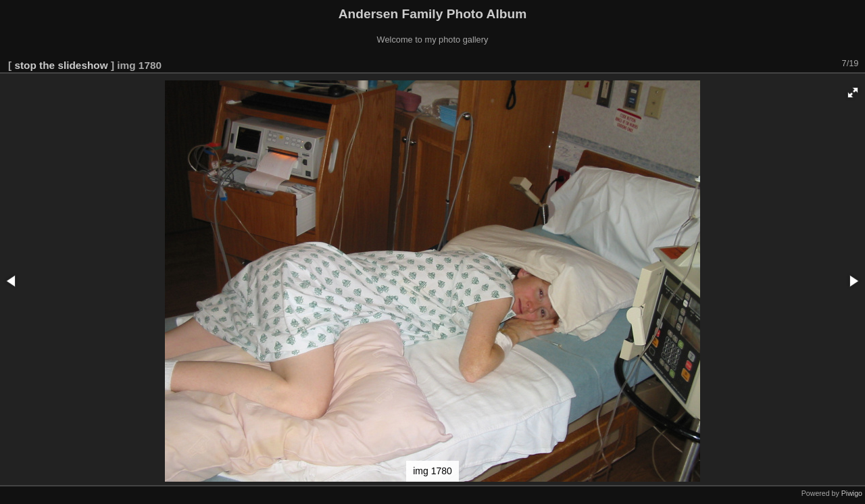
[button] (853, 93)
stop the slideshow (61, 65)
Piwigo (852, 493)
